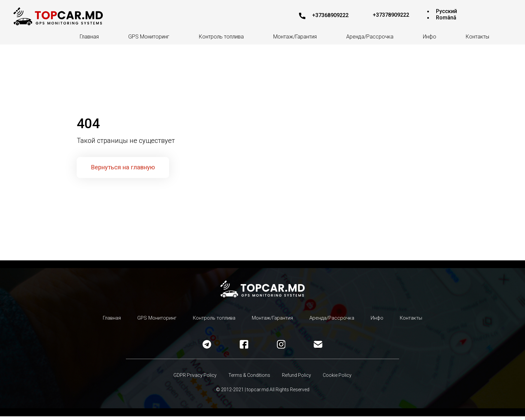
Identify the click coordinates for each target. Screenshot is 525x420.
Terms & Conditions (249, 379)
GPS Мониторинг (149, 37)
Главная (89, 37)
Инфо (430, 37)
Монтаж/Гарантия (295, 37)
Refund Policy (297, 379)
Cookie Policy (340, 379)
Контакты (477, 37)
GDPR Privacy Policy (193, 379)
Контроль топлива (221, 37)
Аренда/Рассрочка (370, 37)
